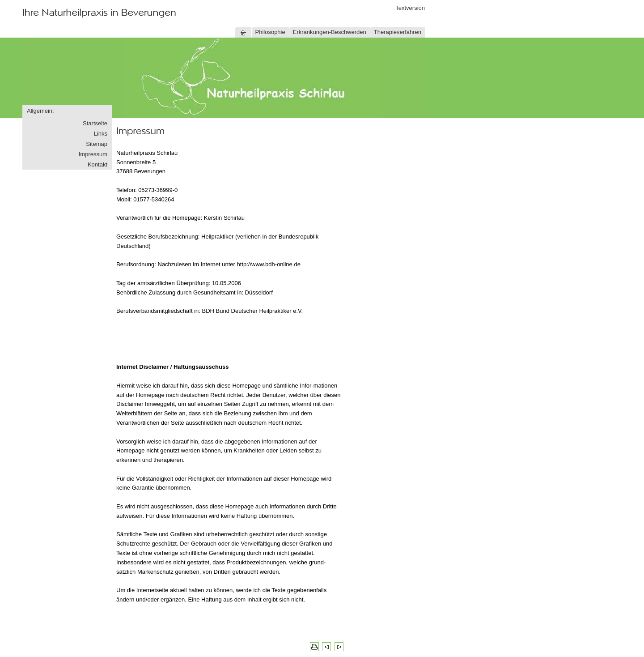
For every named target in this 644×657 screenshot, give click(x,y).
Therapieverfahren (398, 32)
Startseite (95, 123)
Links (101, 134)
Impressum (93, 154)
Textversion (410, 8)
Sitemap (97, 144)
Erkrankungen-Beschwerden (330, 32)
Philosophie (270, 32)
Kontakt (97, 164)
